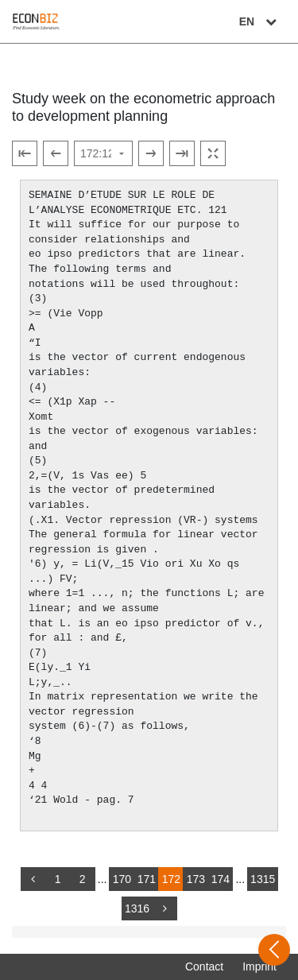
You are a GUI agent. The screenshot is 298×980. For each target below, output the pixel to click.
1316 (137, 908)
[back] (33, 879)
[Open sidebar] (274, 950)
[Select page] (103, 153)
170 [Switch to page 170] (122, 879)
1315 (263, 879)
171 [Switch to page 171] (147, 879)
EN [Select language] (260, 21)
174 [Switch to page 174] (221, 879)
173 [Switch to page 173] (196, 879)
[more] (164, 908)
